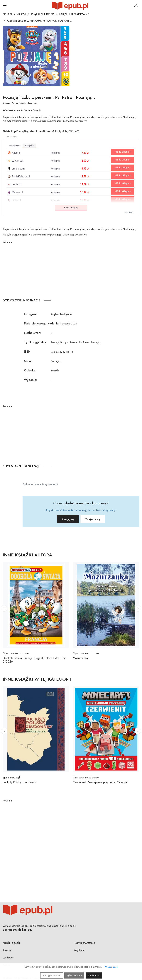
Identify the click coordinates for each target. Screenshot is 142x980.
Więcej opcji (111, 967)
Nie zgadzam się (52, 975)
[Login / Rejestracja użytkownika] (136, 6)
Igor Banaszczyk (12, 778)
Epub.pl (8, 14)
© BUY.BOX (129, 212)
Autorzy (7, 950)
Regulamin (79, 950)
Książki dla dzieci (43, 14)
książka (29, 145)
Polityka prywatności (85, 943)
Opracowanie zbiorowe (24, 103)
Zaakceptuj (94, 975)
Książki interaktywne (74, 14)
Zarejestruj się (97, 519)
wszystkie (15, 145)
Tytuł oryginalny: (35, 342)
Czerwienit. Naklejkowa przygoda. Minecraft (101, 782)
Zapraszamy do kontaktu (18, 930)
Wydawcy (8, 958)
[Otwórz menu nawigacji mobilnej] (5, 6)
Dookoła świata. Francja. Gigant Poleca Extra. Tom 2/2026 (34, 660)
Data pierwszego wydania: (42, 323)
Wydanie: (30, 380)
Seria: (28, 361)
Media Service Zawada (29, 110)
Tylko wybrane (74, 975)
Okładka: (30, 370)
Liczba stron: (33, 333)
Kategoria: (31, 314)
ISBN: (28, 352)
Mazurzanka (80, 658)
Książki (21, 14)
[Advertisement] (71, 270)
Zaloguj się (64, 519)
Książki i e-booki (11, 943)
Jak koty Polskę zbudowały (19, 782)
